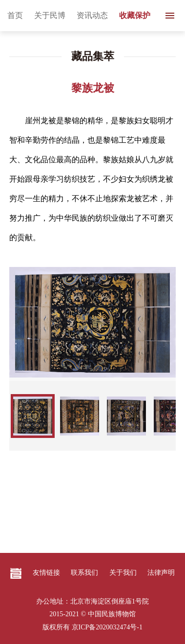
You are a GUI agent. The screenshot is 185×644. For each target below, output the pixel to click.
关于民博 (50, 15)
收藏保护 (135, 15)
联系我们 (84, 573)
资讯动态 (92, 15)
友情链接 (46, 573)
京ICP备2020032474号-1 (107, 627)
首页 (15, 15)
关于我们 (123, 573)
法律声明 (161, 573)
